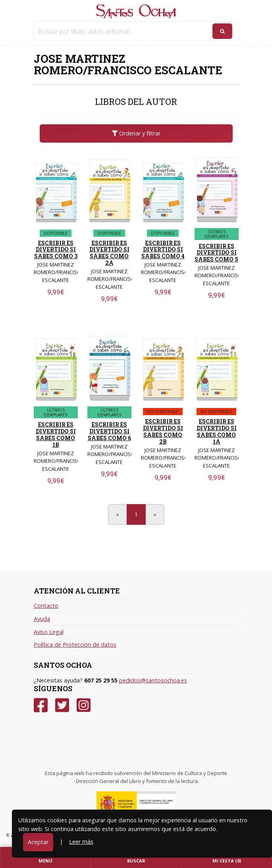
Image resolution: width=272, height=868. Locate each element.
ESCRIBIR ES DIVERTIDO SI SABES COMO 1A (217, 431)
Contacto (46, 606)
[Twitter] (62, 705)
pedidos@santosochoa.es (153, 680)
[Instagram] (84, 705)
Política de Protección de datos (75, 645)
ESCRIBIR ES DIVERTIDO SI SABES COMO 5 (216, 253)
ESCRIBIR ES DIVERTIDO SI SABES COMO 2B (163, 431)
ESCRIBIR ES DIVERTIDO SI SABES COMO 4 (163, 250)
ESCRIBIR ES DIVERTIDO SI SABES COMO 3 (56, 250)
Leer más (81, 842)
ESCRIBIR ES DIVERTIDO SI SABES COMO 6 (109, 431)
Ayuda (42, 619)
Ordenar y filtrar (136, 133)
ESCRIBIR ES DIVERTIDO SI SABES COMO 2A (109, 253)
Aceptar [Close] (38, 842)
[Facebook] (41, 705)
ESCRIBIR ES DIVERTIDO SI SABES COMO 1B (56, 434)
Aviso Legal (49, 632)
